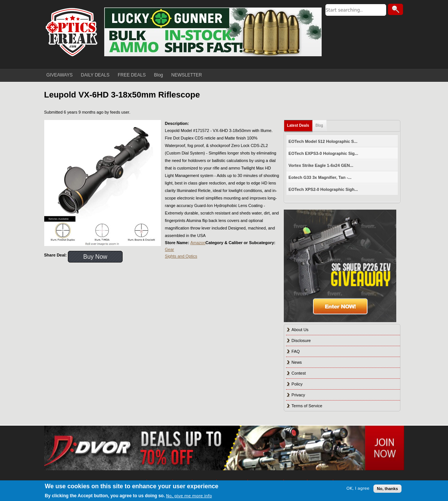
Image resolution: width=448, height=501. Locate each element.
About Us (300, 330)
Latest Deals (298, 125)
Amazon (198, 243)
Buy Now (95, 257)
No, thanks (387, 489)
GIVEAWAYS (60, 75)
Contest (299, 373)
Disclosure (301, 340)
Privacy (298, 395)
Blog (159, 75)
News (297, 362)
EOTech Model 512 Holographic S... (323, 141)
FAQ (296, 351)
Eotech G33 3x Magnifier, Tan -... (320, 177)
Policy (297, 384)
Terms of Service (307, 406)
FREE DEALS (132, 75)
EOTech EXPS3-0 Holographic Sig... (324, 153)
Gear (169, 249)
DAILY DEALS (95, 75)
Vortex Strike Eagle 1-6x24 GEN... (321, 165)
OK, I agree (358, 488)
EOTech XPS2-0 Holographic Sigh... (323, 189)
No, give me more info (189, 496)
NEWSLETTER (187, 75)
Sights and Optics (181, 256)
